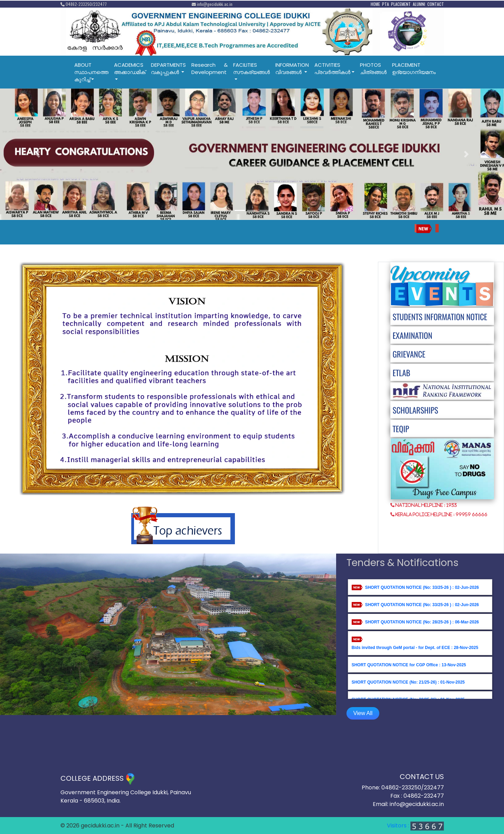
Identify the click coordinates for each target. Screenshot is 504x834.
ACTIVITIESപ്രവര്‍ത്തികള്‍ (332, 68)
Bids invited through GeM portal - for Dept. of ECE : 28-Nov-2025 (415, 648)
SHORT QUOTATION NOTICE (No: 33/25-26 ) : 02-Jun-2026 (422, 587)
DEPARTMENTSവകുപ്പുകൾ (168, 68)
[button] (38, 154)
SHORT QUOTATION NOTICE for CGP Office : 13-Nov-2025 (409, 665)
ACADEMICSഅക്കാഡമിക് (130, 68)
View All (363, 713)
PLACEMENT (401, 4)
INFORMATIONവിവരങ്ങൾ (292, 68)
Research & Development (210, 68)
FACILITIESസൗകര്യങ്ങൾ (251, 68)
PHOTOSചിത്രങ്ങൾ (373, 68)
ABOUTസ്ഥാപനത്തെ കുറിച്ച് (91, 72)
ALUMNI (419, 4)
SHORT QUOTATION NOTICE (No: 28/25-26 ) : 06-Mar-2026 (422, 622)
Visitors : (415, 826)
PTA (386, 4)
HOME (375, 4)
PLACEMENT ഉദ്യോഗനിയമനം (414, 68)
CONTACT (436, 4)
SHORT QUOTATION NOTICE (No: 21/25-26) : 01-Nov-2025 (408, 682)
